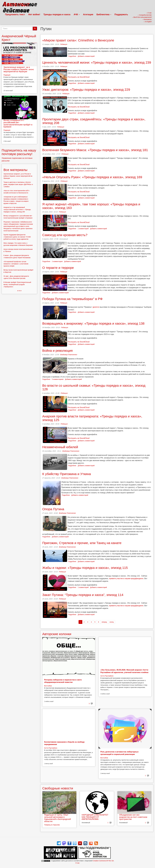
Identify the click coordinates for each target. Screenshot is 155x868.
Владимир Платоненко (69, 355)
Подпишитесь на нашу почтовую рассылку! (19, 152)
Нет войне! (34, 14)
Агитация (88, 14)
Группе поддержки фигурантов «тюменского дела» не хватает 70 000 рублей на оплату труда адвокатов (17, 237)
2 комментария (57, 261)
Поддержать (121, 14)
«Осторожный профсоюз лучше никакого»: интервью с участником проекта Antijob (16, 264)
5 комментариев (58, 379)
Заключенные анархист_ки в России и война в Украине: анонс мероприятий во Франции (19, 69)
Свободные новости (58, 788)
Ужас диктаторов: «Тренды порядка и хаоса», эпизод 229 (86, 90)
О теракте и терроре (58, 268)
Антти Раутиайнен (107, 676)
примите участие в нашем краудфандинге (126, 579)
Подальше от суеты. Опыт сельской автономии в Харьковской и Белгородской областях (57, 818)
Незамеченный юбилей (60, 447)
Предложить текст (15, 14)
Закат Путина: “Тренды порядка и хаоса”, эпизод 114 (83, 595)
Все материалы (15, 170)
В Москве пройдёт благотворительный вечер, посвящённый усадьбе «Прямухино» (17, 284)
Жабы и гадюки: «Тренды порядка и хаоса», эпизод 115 (85, 568)
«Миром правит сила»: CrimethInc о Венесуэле (78, 40)
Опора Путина (53, 509)
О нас (77, 863)
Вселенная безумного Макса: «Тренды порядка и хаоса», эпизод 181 (95, 150)
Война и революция (57, 351)
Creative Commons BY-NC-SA (103, 861)
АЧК (77, 14)
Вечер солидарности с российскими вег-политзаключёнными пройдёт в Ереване (18, 124)
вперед (104, 622)
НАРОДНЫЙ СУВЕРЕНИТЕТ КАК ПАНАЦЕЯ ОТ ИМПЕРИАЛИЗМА (95, 817)
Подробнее (72, 56)
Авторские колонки (57, 634)
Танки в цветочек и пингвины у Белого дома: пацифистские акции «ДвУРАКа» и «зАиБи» (18, 184)
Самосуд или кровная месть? (65, 235)
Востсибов (48, 686)
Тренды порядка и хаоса (57, 14)
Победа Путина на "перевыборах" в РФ (72, 299)
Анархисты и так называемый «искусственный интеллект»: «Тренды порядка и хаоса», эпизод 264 (17, 210)
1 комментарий (83, 229)
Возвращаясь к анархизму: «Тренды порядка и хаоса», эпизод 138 (93, 323)
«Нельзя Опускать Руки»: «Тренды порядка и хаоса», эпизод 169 (92, 177)
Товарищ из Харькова (52, 825)
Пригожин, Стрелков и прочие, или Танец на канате (82, 543)
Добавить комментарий (86, 56)
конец (112, 622)
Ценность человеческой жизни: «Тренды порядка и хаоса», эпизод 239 (97, 62)
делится (96, 307)
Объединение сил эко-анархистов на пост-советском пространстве (133, 817)
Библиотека (104, 14)
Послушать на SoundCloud (78, 77)
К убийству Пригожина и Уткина (67, 474)
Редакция (64, 44)
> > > (19, 291)
